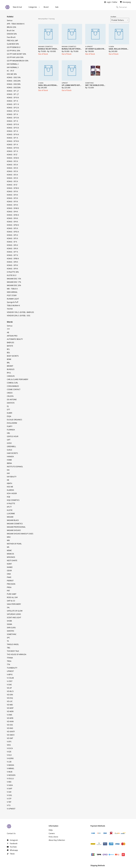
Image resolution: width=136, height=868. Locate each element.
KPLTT (9, 507)
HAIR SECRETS (12, 453)
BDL (8, 353)
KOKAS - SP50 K (13, 225)
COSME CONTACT (14, 389)
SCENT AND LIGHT (14, 618)
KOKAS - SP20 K (13, 158)
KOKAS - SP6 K (12, 245)
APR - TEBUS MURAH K (16, 24)
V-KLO (9, 755)
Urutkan (120, 19)
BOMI (9, 359)
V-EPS (9, 742)
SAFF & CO (11, 601)
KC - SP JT (10, 71)
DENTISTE (11, 403)
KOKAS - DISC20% (14, 81)
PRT (8, 591)
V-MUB (10, 772)
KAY (8, 473)
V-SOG (9, 795)
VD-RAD (10, 728)
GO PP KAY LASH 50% (15, 57)
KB (8, 480)
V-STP (9, 799)
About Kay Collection (57, 840)
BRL (8, 363)
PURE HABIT (12, 594)
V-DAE (9, 685)
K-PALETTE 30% (13, 272)
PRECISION (11, 584)
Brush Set (11, 30)
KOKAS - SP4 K (12, 212)
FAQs (51, 830)
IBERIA (9, 463)
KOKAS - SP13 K (13, 118)
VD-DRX (10, 695)
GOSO (9, 443)
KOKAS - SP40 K (13, 208)
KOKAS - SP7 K (12, 252)
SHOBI (9, 621)
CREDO (10, 393)
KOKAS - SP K (12, 242)
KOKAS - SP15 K (13, 124)
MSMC (9, 550)
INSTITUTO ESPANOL (15, 467)
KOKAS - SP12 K (13, 108)
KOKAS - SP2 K (12, 161)
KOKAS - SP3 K (12, 191)
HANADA (10, 457)
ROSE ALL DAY (12, 597)
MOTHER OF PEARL (14, 544)
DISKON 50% (12, 34)
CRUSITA (10, 396)
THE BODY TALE (13, 651)
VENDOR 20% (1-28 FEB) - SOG (19, 316)
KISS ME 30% (12, 74)
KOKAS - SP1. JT (13, 91)
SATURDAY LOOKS (14, 614)
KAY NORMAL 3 (13, 67)
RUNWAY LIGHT (13, 299)
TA (8, 641)
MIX (8, 540)
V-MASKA (10, 765)
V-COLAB (10, 678)
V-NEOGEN (11, 775)
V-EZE (9, 752)
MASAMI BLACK (13, 520)
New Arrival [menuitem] (17, 7)
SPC (8, 638)
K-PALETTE (11, 503)
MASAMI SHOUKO (14, 530)
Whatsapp (14, 850)
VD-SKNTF (11, 732)
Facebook (13, 843)
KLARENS (10, 490)
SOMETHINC (12, 634)
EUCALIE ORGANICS (14, 420)
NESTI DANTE (12, 561)
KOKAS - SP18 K (13, 141)
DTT (8, 410)
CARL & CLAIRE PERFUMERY (18, 379)
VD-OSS (10, 725)
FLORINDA (11, 430)
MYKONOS (11, 557)
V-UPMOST (11, 809)
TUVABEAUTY (12, 668)
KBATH (10, 483)
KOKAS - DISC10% (14, 77)
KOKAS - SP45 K (13, 215)
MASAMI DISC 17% (14, 282)
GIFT (9, 440)
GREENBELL (11, 446)
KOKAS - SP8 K (12, 262)
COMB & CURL (12, 383)
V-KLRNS (10, 758)
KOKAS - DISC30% (14, 84)
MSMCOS (10, 554)
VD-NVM (10, 721)
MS (8, 547)
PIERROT (10, 581)
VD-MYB (10, 718)
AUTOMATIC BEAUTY (15, 339)
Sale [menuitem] (57, 7)
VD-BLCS (10, 691)
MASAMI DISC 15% (14, 279)
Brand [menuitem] (46, 7)
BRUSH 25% (11, 27)
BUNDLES (11, 369)
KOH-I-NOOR (12, 493)
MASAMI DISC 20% (14, 285)
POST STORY (12, 295)
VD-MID (10, 705)
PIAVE (9, 577)
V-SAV (9, 792)
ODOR (9, 571)
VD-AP (9, 688)
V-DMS (10, 715)
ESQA (9, 416)
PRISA (9, 587)
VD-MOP (10, 708)
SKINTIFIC (11, 631)
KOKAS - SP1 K (12, 101)
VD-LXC (10, 701)
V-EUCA (10, 748)
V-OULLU (10, 778)
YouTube (13, 847)
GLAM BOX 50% (13, 44)
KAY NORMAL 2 (13, 64)
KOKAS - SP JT (12, 155)
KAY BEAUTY (12, 477)
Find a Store (53, 837)
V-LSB (9, 762)
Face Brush (11, 37)
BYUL (9, 373)
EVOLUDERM (12, 423)
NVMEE (10, 567)
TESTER (10, 309)
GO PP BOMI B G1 (14, 47)
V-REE (9, 782)
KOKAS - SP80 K (13, 259)
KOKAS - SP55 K (13, 232)
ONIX (9, 574)
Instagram (14, 840)
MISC (9, 537)
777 (8, 329)
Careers (52, 833)
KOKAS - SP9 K (12, 265)
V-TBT (9, 802)
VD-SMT (10, 738)
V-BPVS (10, 675)
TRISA (9, 661)
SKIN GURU (11, 628)
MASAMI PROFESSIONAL (16, 527)
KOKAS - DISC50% (14, 88)
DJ (8, 406)
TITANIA (10, 658)
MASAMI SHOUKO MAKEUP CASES (20, 534)
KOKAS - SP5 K (12, 228)
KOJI (8, 497)
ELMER (10, 413)
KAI (8, 470)
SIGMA (9, 624)
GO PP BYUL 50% (13, 51)
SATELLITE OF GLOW (15, 611)
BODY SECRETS (13, 356)
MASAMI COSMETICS (15, 524)
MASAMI (10, 517)
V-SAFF (10, 789)
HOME (9, 460)
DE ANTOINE (12, 400)
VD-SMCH (11, 735)
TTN (8, 664)
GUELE (10, 450)
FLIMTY (10, 426)
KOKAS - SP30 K (13, 188)
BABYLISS (10, 343)
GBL (8, 433)
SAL (8, 607)
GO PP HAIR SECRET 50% (16, 54)
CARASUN (11, 376)
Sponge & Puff (13, 302)
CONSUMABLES (13, 386)
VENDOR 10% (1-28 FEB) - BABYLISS (20, 312)
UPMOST (10, 671)
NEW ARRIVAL (12, 292)
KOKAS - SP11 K (13, 104)
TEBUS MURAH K (13, 306)
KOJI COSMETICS (13, 500)
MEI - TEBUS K (12, 289)
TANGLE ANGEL (13, 644)
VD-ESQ (10, 698)
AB (8, 332)
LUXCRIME (11, 514)
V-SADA (10, 785)
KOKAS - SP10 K (13, 98)
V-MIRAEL (11, 768)
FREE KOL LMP (12, 41)
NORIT (9, 564)
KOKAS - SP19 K (13, 148)
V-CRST (10, 681)
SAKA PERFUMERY (14, 604)
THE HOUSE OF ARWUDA (17, 654)
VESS (9, 745)
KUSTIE (10, 510)
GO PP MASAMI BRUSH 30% (18, 61)
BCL (8, 349)
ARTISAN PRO (12, 336)
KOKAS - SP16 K (13, 134)
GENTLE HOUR (13, 436)
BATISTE (10, 346)
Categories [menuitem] (33, 7)
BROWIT (10, 366)
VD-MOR (10, 711)
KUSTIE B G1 (12, 275)
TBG (9, 648)
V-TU (9, 805)
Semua (10, 20)
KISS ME (10, 487)
